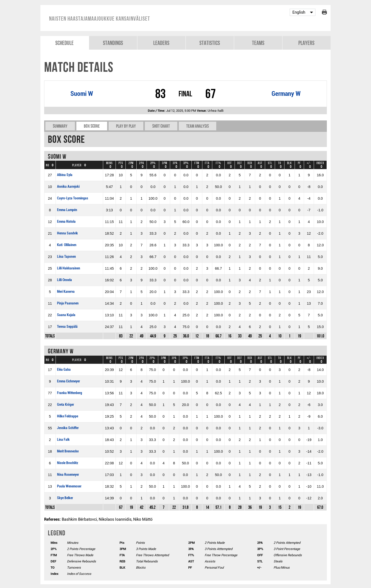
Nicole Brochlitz (68, 463)
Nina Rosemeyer (68, 475)
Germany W (286, 94)
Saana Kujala (66, 315)
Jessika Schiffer (68, 428)
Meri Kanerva (66, 292)
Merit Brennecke (68, 451)
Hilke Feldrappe (68, 416)
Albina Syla (65, 175)
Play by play (126, 126)
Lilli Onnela (64, 280)
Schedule (64, 43)
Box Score (92, 126)
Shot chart (161, 126)
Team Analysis (198, 126)
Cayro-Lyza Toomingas (73, 198)
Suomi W (82, 94)
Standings (113, 43)
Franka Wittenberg (70, 393)
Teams (258, 43)
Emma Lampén (67, 210)
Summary (60, 126)
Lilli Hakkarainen (69, 268)
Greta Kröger (65, 405)
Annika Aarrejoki (68, 187)
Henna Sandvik (67, 233)
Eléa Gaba (64, 370)
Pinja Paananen (68, 303)
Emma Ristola (66, 222)
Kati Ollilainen (67, 245)
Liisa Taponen (66, 257)
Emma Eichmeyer (68, 381)
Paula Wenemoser (69, 486)
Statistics (210, 43)
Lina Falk (63, 440)
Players (306, 43)
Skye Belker (65, 498)
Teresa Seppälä (67, 327)
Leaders (161, 43)
